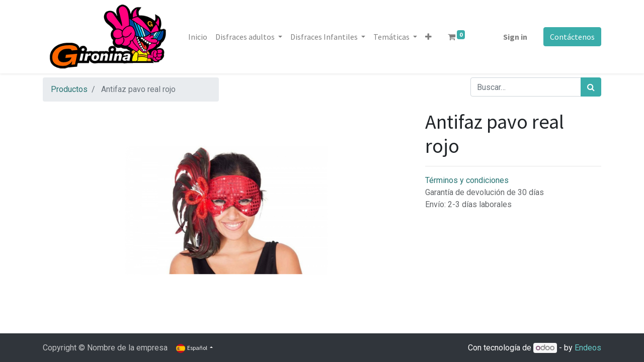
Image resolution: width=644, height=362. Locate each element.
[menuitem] (198, 37)
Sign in (515, 37)
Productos (69, 89)
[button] (428, 37)
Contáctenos (572, 37)
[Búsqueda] (591, 87)
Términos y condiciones (467, 180)
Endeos (588, 348)
